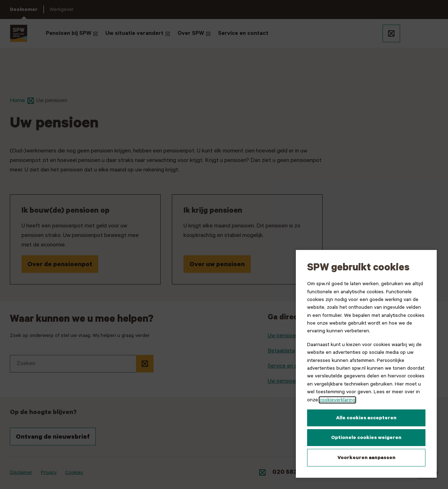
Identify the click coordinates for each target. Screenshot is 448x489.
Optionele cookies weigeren (366, 438)
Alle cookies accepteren (366, 418)
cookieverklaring (337, 400)
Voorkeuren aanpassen (366, 458)
